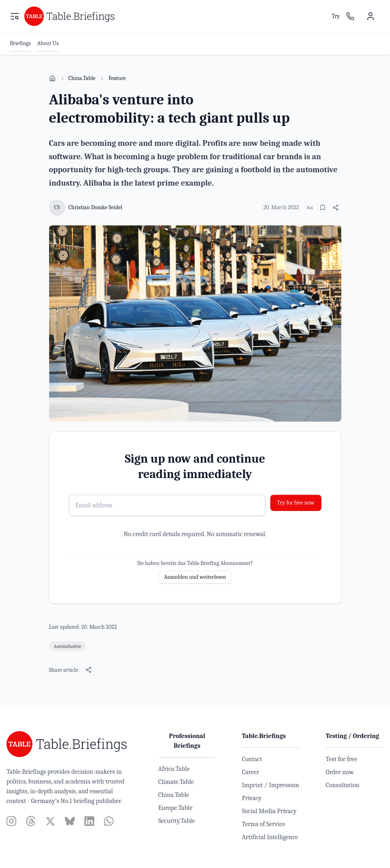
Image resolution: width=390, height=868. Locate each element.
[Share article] (336, 208)
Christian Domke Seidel (96, 207)
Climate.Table (176, 782)
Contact (252, 759)
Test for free (342, 759)
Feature (117, 78)
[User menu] (371, 16)
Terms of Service (264, 824)
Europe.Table (176, 808)
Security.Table (177, 821)
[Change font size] (310, 208)
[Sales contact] (350, 16)
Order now (340, 772)
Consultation (343, 785)
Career (250, 772)
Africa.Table (174, 769)
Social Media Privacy (269, 811)
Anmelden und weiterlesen (195, 577)
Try (336, 16)
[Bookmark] (323, 208)
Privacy (252, 798)
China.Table (82, 78)
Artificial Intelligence (270, 837)
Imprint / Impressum (270, 785)
